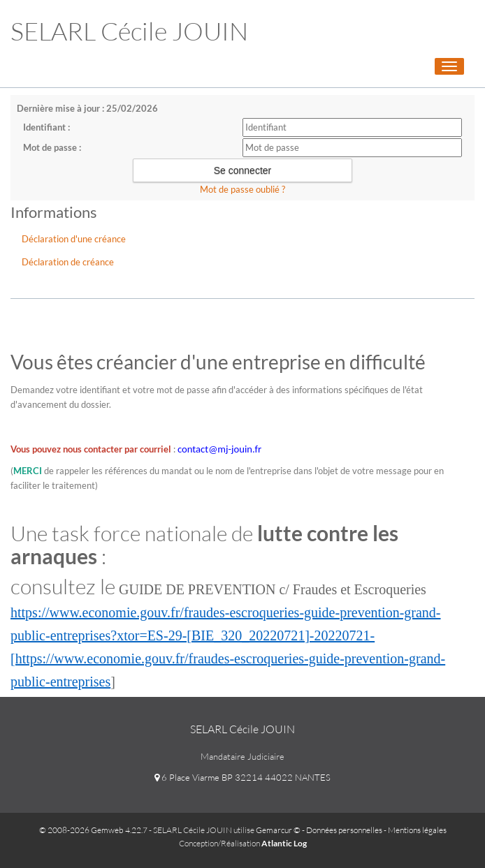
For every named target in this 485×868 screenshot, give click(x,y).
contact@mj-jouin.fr (219, 449)
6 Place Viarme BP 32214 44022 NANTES (243, 777)
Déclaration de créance (68, 262)
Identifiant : (46, 127)
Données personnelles (344, 830)
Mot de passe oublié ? (243, 189)
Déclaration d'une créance (74, 239)
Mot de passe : (52, 147)
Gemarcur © (278, 830)
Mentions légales (417, 830)
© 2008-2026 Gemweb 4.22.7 (93, 830)
